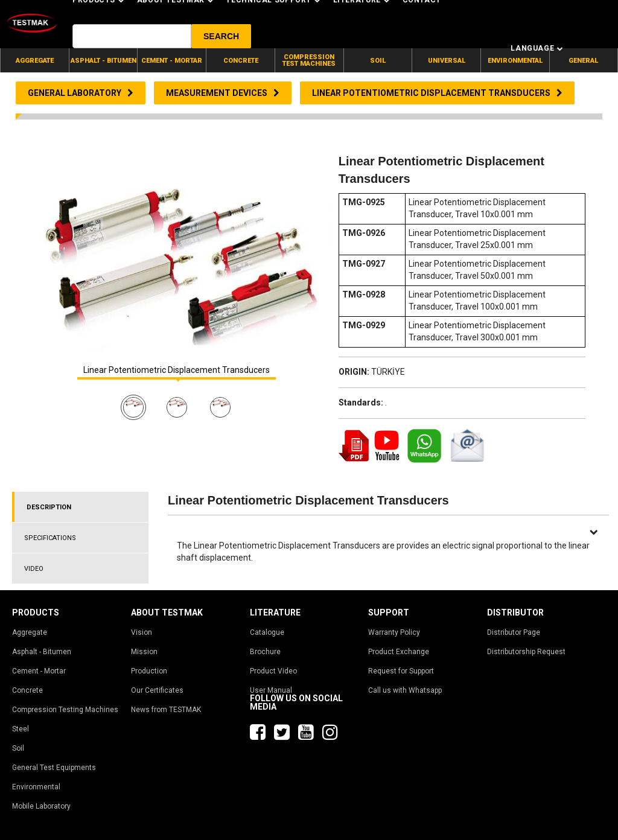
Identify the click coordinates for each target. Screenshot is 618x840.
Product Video (273, 671)
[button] (221, 36)
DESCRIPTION (49, 507)
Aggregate (30, 632)
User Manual (271, 690)
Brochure (265, 652)
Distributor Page (514, 632)
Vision (142, 632)
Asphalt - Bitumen (42, 652)
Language (537, 48)
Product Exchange (399, 652)
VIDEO (34, 569)
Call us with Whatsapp (405, 690)
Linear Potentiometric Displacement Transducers (177, 370)
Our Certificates (157, 690)
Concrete (27, 690)
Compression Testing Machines (65, 710)
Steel (21, 729)
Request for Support (401, 671)
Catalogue (267, 632)
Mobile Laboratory (41, 806)
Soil (18, 748)
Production (149, 671)
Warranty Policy (394, 632)
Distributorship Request (526, 652)
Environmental (36, 787)
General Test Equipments (54, 768)
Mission (144, 652)
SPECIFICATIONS (50, 538)
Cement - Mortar (39, 671)
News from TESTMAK (166, 710)
